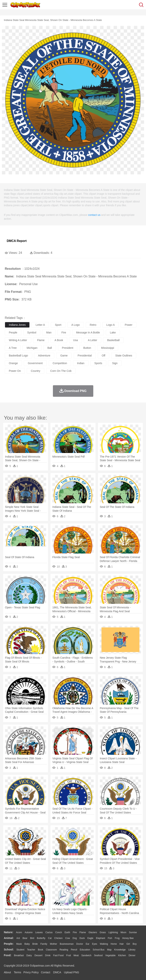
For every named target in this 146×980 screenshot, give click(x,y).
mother (53, 944)
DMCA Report (17, 241)
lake (113, 332)
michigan (32, 348)
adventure (44, 356)
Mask (19, 944)
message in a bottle (88, 332)
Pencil (74, 950)
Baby (27, 944)
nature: (9, 932)
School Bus (99, 950)
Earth (67, 932)
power (128, 325)
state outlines (124, 356)
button (87, 348)
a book (59, 340)
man (49, 332)
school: (9, 949)
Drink (48, 955)
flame (41, 340)
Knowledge (120, 950)
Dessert (38, 955)
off (103, 356)
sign (115, 363)
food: (8, 955)
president (68, 348)
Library (132, 950)
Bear (25, 938)
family (44, 944)
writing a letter (18, 340)
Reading (64, 950)
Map (109, 950)
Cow (68, 938)
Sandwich (86, 955)
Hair (122, 944)
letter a (40, 325)
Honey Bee (128, 938)
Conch (59, 932)
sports (98, 363)
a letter (93, 340)
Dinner (132, 955)
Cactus (49, 932)
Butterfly (41, 938)
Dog (75, 938)
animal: (9, 938)
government (35, 363)
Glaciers (93, 932)
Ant (18, 938)
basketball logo (18, 356)
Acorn (19, 932)
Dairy (29, 955)
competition (60, 363)
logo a (111, 325)
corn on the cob (61, 371)
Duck (82, 938)
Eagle (90, 938)
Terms (18, 972)
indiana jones (17, 325)
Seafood (98, 955)
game (64, 356)
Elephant (101, 938)
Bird (32, 938)
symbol (32, 332)
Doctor (80, 944)
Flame (83, 932)
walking (104, 944)
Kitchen (122, 955)
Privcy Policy (31, 972)
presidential (85, 356)
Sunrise (133, 932)
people (13, 332)
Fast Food (58, 955)
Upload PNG (72, 972)
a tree (13, 348)
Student (20, 950)
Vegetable (110, 955)
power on (15, 371)
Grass (103, 932)
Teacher (31, 950)
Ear (88, 944)
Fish (110, 938)
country (35, 371)
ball (50, 348)
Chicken (58, 938)
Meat (76, 955)
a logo (76, 325)
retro (93, 325)
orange (13, 363)
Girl (128, 944)
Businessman (67, 944)
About (7, 972)
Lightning (113, 932)
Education (85, 950)
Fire (75, 932)
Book (40, 950)
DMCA (57, 972)
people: (9, 944)
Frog (117, 938)
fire (64, 332)
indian (81, 363)
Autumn (29, 932)
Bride (35, 944)
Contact (46, 972)
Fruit (68, 955)
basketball (113, 340)
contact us (94, 215)
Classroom (51, 950)
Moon (123, 932)
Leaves (39, 932)
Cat (50, 938)
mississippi (108, 348)
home (114, 944)
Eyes (95, 944)
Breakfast (19, 955)
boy (135, 944)
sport (58, 325)
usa (76, 340)
